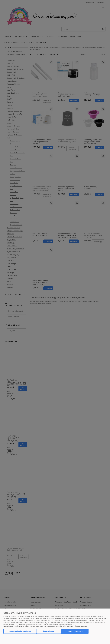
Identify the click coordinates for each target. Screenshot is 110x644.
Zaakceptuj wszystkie (75, 631)
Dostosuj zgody (49, 631)
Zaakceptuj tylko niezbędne (20, 631)
